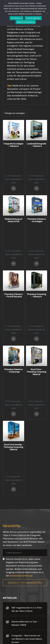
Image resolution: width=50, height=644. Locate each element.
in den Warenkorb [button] (13, 165)
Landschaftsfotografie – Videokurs (36, 145)
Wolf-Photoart (34, 636)
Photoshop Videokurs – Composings (13, 302)
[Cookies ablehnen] (47, 13)
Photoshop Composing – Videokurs (37, 250)
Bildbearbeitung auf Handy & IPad (14, 197)
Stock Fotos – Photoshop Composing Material (37, 303)
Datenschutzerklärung (21, 460)
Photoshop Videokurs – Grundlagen (37, 197)
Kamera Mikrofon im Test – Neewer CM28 (25, 508)
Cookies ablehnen (33, 18)
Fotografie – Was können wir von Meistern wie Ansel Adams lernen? (27, 523)
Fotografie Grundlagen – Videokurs (13, 145)
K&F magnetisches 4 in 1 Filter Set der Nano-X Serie (27, 494)
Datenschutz (22, 627)
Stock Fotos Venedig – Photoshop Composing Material (13, 355)
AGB (8, 627)
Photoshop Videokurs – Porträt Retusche (13, 250)
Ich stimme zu (16, 18)
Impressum (38, 627)
